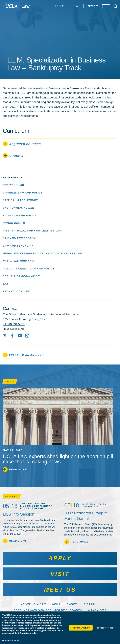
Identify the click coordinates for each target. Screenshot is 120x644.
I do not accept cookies (106, 628)
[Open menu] (104, 6)
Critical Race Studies (21, 200)
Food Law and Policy (20, 215)
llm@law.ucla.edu (14, 329)
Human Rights (14, 223)
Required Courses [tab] (22, 144)
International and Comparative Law (32, 231)
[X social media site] (5, 336)
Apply (51, 6)
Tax (6, 284)
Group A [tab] (13, 156)
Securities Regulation (21, 276)
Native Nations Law (19, 261)
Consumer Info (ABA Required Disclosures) (48, 610)
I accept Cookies (81, 628)
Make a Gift (97, 610)
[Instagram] (27, 336)
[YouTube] (20, 336)
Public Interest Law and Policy (29, 269)
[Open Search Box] (115, 6)
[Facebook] (12, 336)
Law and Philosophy (19, 238)
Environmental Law (19, 208)
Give (67, 6)
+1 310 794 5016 (14, 324)
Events (72, 604)
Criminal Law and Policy (23, 193)
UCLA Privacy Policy (11, 640)
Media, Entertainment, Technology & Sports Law (43, 253)
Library (90, 604)
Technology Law (16, 291)
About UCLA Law (33, 604)
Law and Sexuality (18, 246)
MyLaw (85, 6)
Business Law (14, 185)
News (56, 604)
